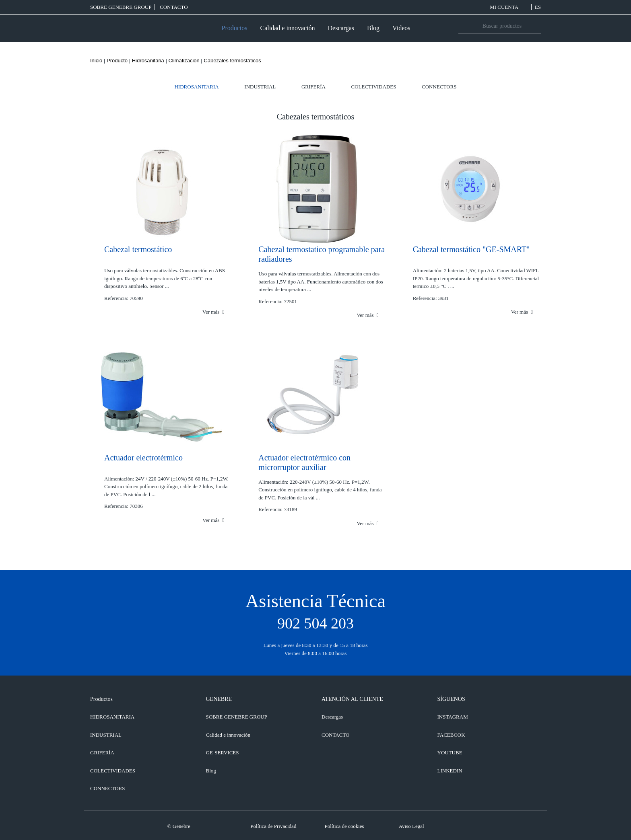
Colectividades (374, 87)
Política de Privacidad (273, 826)
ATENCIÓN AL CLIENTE (352, 699)
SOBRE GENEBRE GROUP (121, 7)
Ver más (213, 312)
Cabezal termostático (138, 249)
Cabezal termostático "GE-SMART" (471, 249)
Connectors (439, 87)
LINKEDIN (450, 771)
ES (538, 7)
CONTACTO (174, 7)
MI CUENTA (509, 7)
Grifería (313, 87)
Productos (235, 28)
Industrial (260, 87)
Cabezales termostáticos (232, 61)
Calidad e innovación (288, 28)
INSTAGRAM (453, 717)
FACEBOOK (451, 735)
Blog (373, 28)
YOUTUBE (450, 753)
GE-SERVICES (223, 753)
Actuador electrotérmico (143, 458)
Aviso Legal (411, 826)
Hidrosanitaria (148, 61)
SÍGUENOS (451, 699)
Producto (117, 61)
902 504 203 (315, 623)
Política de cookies (344, 826)
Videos (401, 28)
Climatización (184, 61)
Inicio (96, 61)
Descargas (341, 28)
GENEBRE (219, 699)
